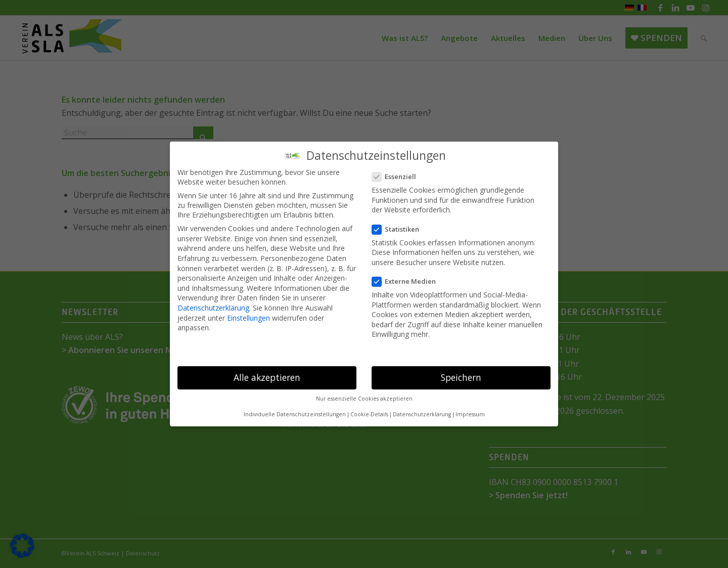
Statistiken (400, 229)
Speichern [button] (461, 377)
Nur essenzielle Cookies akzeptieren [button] (364, 399)
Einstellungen (248, 318)
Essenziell (398, 177)
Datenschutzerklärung (213, 308)
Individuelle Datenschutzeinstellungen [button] (295, 414)
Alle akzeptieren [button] (267, 377)
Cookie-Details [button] (369, 414)
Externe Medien (408, 281)
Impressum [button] (470, 414)
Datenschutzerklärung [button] (422, 414)
